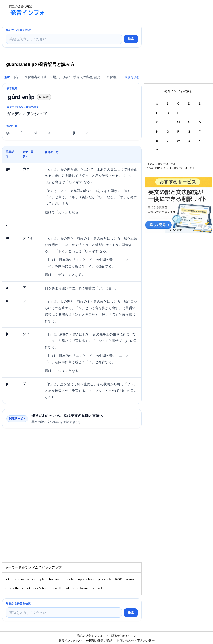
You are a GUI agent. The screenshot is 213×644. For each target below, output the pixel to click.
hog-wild (55, 579)
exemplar (39, 579)
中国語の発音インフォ (122, 636)
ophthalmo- (86, 579)
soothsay (16, 588)
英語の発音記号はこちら (162, 164)
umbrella (98, 588)
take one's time (37, 588)
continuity (22, 579)
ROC (119, 579)
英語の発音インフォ (90, 636)
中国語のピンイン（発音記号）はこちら (171, 168)
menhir (70, 579)
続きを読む (132, 77)
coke (8, 579)
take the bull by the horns (70, 588)
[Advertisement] (130, 10)
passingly (105, 579)
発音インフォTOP (70, 641)
